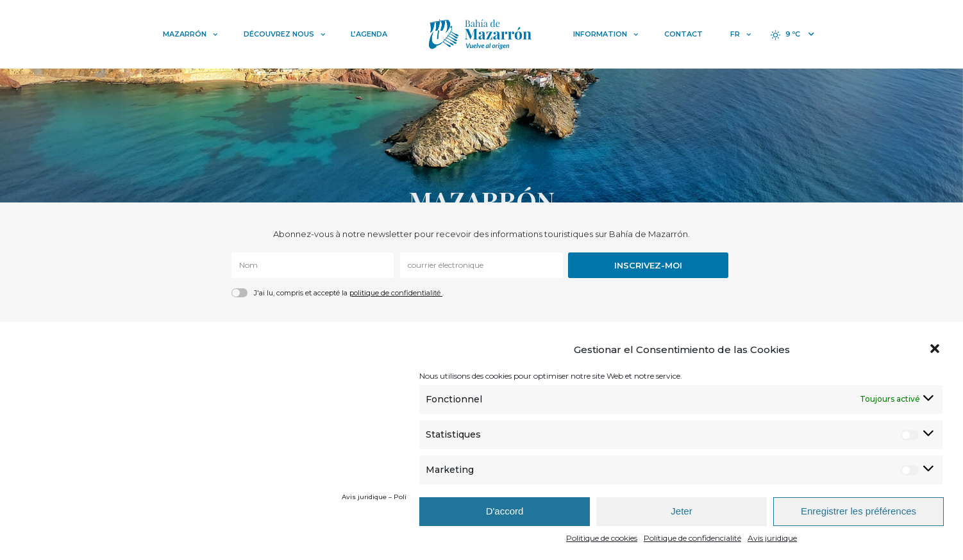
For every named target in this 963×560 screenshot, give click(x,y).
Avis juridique (772, 538)
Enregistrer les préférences (858, 511)
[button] (936, 350)
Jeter (681, 511)
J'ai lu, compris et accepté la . (349, 293)
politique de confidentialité (396, 293)
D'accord (505, 511)
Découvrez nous (285, 34)
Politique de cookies (602, 538)
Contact (683, 34)
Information (606, 34)
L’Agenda (369, 34)
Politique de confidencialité (692, 538)
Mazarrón (190, 34)
